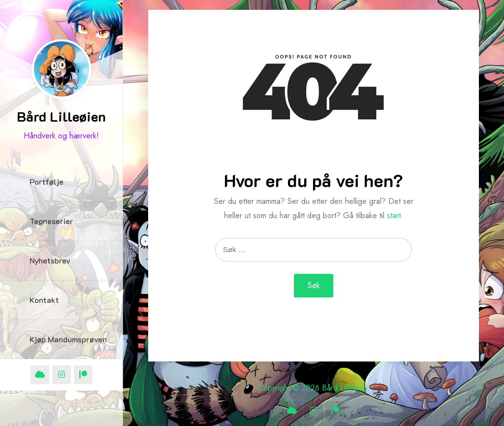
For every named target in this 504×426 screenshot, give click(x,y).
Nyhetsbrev (50, 260)
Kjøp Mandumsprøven (68, 339)
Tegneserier (51, 221)
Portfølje (47, 181)
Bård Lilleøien (61, 116)
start (394, 215)
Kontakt (44, 300)
